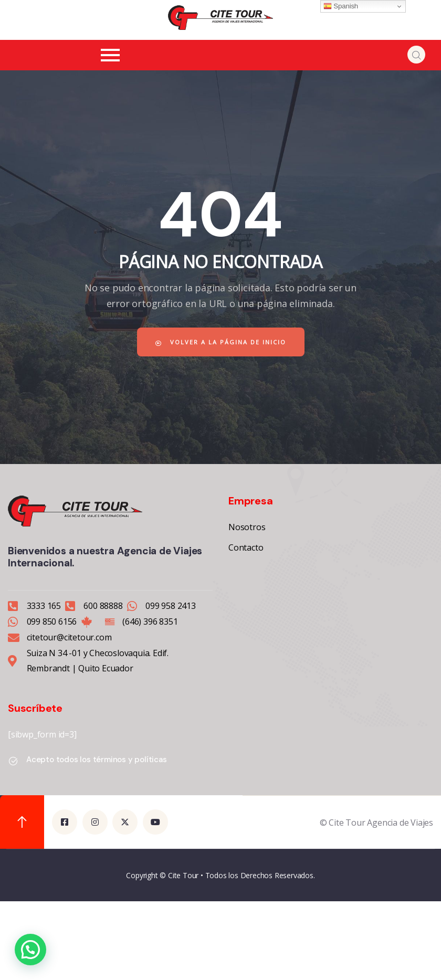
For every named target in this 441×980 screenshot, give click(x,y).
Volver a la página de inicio (221, 342)
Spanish (341, 6)
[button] (30, 950)
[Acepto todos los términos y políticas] (13, 761)
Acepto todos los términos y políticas (97, 760)
